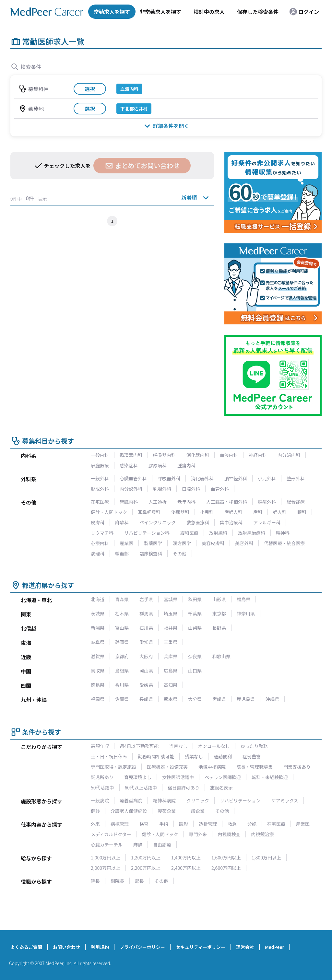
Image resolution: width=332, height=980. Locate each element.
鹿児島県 (246, 699)
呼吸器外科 (169, 478)
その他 (180, 554)
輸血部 (122, 554)
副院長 (117, 881)
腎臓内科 (129, 502)
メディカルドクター (111, 834)
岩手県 (146, 599)
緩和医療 (189, 533)
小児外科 (267, 478)
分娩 (252, 824)
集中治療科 (231, 522)
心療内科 (100, 543)
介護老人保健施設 (129, 811)
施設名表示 (221, 787)
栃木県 (122, 613)
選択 (90, 89)
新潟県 (98, 628)
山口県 (195, 671)
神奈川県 (246, 613)
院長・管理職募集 (255, 767)
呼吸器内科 (164, 455)
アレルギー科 (267, 522)
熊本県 (171, 699)
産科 (258, 512)
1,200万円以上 (146, 857)
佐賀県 (122, 699)
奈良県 (195, 656)
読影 (184, 824)
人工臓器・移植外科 (227, 502)
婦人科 (280, 512)
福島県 (243, 599)
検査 (144, 824)
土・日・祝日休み (109, 756)
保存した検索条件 (258, 12)
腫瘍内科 (186, 465)
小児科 (207, 512)
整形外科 (296, 478)
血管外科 (220, 489)
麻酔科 (122, 522)
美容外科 (244, 543)
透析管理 (208, 824)
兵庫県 (171, 656)
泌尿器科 (180, 512)
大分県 (195, 699)
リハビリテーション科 (147, 533)
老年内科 (186, 502)
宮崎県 (219, 699)
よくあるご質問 (26, 947)
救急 (232, 824)
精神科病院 (164, 800)
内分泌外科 (131, 489)
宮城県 (171, 599)
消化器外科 (202, 478)
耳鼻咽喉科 (149, 512)
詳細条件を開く (166, 126)
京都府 (122, 656)
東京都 (219, 613)
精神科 (283, 533)
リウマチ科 (102, 533)
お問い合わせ (66, 947)
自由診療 (162, 845)
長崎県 (146, 699)
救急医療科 (198, 522)
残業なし (194, 756)
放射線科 (218, 533)
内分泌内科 (289, 455)
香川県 (122, 685)
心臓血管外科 (133, 478)
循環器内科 (131, 455)
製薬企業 (167, 811)
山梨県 (195, 628)
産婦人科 (233, 512)
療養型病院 (131, 800)
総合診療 (296, 502)
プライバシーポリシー (142, 947)
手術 (164, 824)
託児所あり (102, 777)
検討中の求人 (209, 12)
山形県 (219, 599)
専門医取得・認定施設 (113, 767)
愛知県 (146, 642)
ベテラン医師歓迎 (223, 777)
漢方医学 (182, 543)
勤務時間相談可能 (156, 756)
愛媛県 (146, 685)
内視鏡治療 (262, 834)
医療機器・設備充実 (167, 767)
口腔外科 (191, 489)
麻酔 (138, 845)
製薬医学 (153, 543)
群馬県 (146, 613)
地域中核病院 (212, 767)
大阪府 (146, 656)
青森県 (122, 599)
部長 (139, 881)
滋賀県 (98, 656)
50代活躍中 (102, 787)
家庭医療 (100, 465)
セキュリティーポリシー (201, 947)
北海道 (98, 599)
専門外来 (198, 834)
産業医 (126, 543)
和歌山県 (221, 656)
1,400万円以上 (186, 857)
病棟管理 (120, 824)
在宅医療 (100, 502)
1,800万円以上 (266, 857)
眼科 (302, 512)
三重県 (171, 642)
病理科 (98, 554)
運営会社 (245, 947)
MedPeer (274, 947)
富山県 (122, 628)
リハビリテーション (240, 800)
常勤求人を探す (112, 12)
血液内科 (229, 455)
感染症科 (129, 465)
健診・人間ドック (109, 512)
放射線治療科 (252, 533)
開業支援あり (297, 767)
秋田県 (195, 599)
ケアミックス (285, 800)
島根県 (122, 671)
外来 (95, 824)
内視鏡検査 (229, 834)
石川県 (146, 628)
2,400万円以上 (186, 868)
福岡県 (98, 699)
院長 (95, 881)
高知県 (171, 685)
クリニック (198, 800)
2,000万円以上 (106, 868)
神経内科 (258, 455)
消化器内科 (198, 455)
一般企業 (196, 811)
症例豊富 (252, 756)
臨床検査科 (151, 554)
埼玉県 (171, 613)
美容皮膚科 (213, 543)
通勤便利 (223, 756)
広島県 (171, 671)
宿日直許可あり (184, 787)
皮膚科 (98, 522)
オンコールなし (214, 746)
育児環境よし (138, 777)
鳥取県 (98, 671)
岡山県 (146, 671)
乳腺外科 (162, 489)
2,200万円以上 (146, 868)
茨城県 (98, 613)
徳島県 (98, 685)
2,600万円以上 (226, 868)
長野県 (219, 628)
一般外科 (100, 478)
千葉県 (195, 613)
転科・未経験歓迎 (270, 777)
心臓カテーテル (107, 845)
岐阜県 (98, 642)
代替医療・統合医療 (284, 543)
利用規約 (100, 947)
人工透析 (158, 502)
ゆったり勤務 (254, 746)
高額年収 (100, 746)
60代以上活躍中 (141, 787)
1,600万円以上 (226, 857)
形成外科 (100, 489)
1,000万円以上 (106, 857)
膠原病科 (158, 465)
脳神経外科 (236, 478)
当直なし (178, 746)
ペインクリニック (158, 522)
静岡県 (122, 642)
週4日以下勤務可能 (139, 746)
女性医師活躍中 (178, 777)
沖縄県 (272, 699)
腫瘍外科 (267, 502)
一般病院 (100, 800)
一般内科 (100, 455)
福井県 (171, 628)
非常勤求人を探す (160, 12)
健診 (95, 811)
